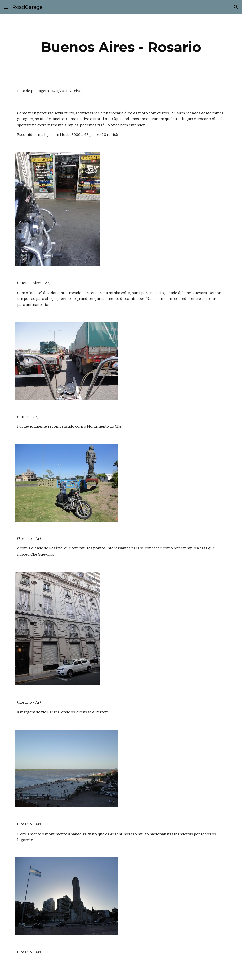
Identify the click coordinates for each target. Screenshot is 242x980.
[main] (121, 47)
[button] (6, 7)
